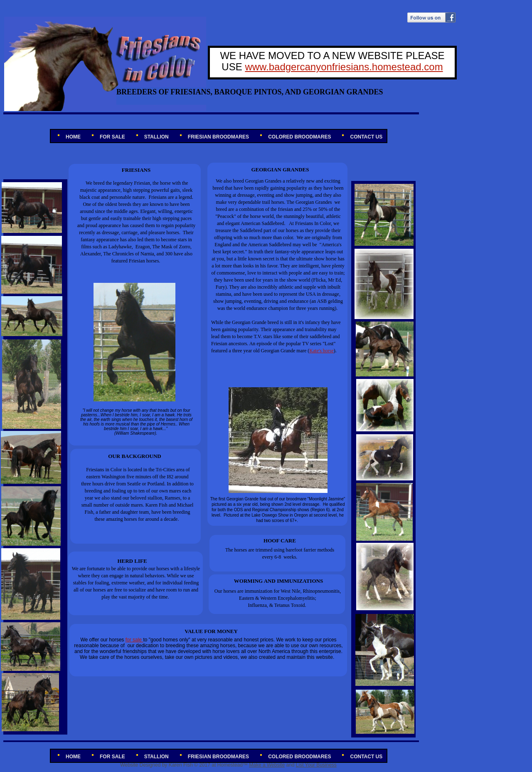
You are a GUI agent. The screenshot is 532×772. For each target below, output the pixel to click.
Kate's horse (321, 351)
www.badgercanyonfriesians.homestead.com (344, 67)
